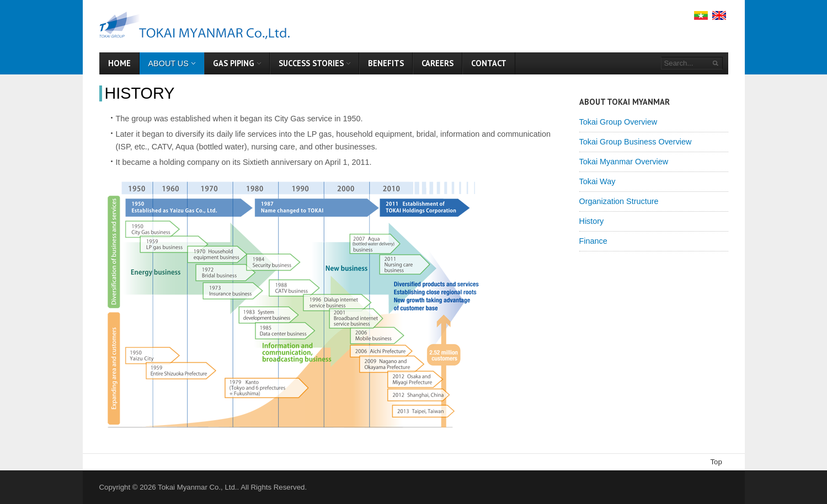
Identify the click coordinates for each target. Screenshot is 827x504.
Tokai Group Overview (618, 122)
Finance (593, 241)
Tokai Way (597, 181)
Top (716, 462)
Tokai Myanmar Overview (624, 162)
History (140, 93)
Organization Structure (619, 201)
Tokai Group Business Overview (636, 142)
